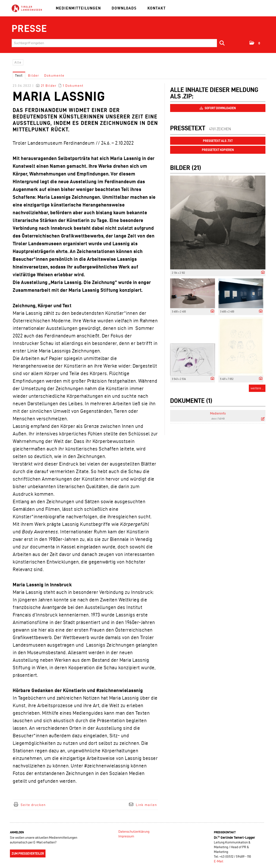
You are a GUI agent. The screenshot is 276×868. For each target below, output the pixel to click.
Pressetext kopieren (218, 150)
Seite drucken (33, 805)
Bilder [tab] (34, 75)
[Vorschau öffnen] (218, 222)
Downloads (124, 8)
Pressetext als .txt (218, 141)
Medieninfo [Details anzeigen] (218, 413)
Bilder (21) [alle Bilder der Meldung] (186, 168)
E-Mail (219, 861)
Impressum (126, 836)
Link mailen (146, 805)
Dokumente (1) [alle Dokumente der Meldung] (191, 401)
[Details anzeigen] (262, 273)
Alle (18, 62)
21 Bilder (49, 86)
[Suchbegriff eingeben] (120, 43)
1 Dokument (73, 86)
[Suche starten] (222, 43)
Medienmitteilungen (78, 8)
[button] (255, 43)
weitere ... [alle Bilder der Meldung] (257, 388)
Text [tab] (19, 75)
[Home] (27, 9)
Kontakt (157, 8)
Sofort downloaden (218, 108)
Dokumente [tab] (54, 75)
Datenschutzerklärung (134, 832)
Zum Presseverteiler (28, 854)
